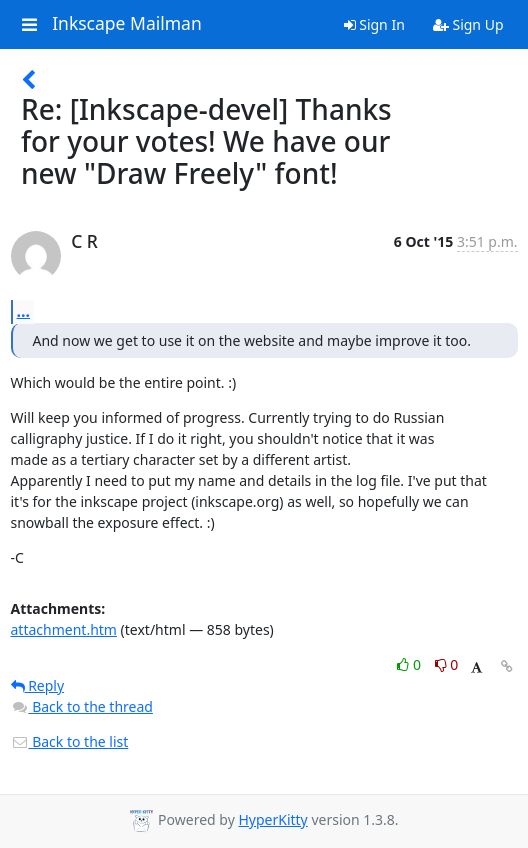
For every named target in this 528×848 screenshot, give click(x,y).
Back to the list (70, 741)
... (24, 311)
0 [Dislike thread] (447, 664)
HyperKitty (272, 819)
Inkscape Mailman (127, 24)
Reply (38, 685)
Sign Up (468, 24)
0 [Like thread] (410, 664)
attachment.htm (64, 629)
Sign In (374, 24)
